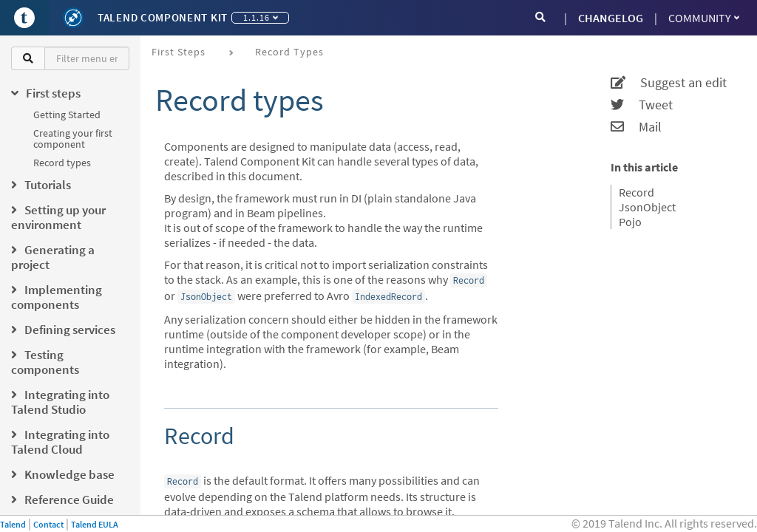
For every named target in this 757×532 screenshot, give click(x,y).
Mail (636, 127)
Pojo (630, 222)
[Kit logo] (73, 18)
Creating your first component (73, 139)
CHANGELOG (611, 18)
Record (637, 192)
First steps (179, 52)
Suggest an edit (669, 83)
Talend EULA (95, 524)
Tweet (642, 105)
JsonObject (647, 207)
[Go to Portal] (24, 18)
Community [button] (704, 18)
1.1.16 (261, 17)
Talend (13, 524)
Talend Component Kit (163, 17)
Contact (48, 524)
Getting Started (67, 115)
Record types (62, 163)
